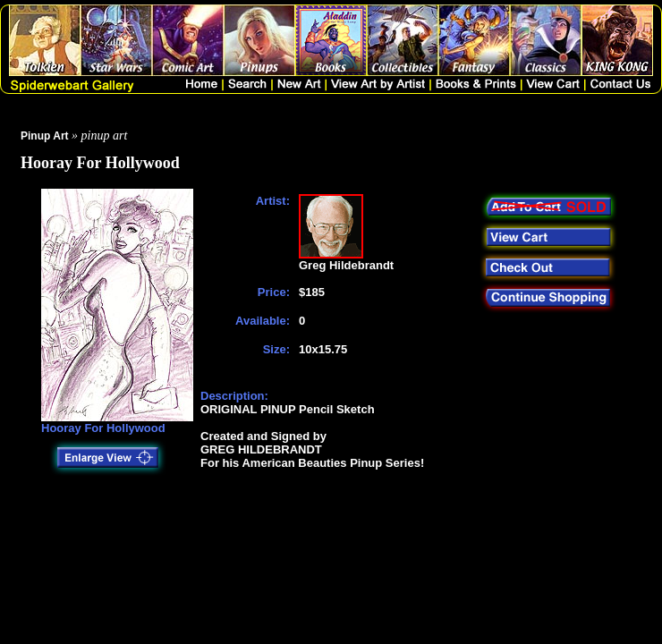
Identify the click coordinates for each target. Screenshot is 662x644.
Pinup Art (45, 136)
